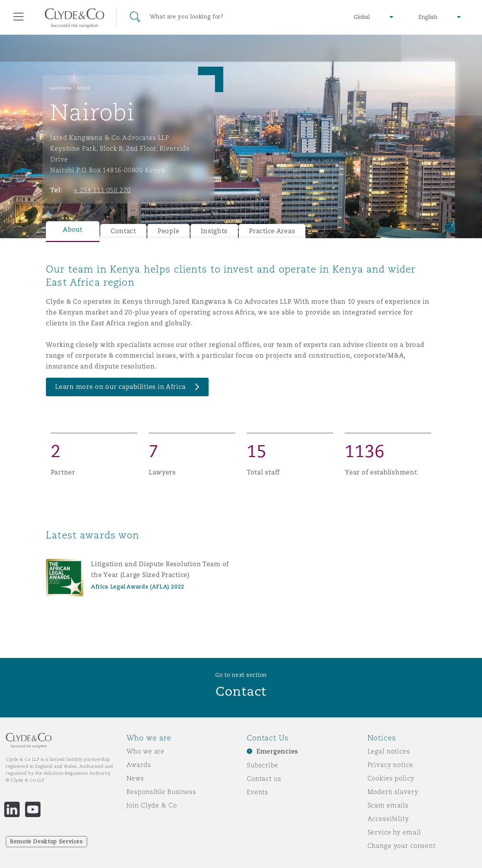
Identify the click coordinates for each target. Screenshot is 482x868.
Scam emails (388, 805)
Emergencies (277, 751)
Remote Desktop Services (46, 841)
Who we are (146, 751)
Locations (61, 88)
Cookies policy (391, 778)
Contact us (264, 779)
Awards (139, 765)
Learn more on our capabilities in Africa (120, 387)
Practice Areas (272, 231)
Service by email (394, 832)
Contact (123, 231)
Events (258, 792)
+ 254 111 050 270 (102, 190)
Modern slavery (393, 792)
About (73, 230)
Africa (83, 88)
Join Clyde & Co (152, 805)
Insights (214, 231)
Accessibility (388, 819)
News (135, 778)
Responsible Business (161, 792)
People (169, 231)
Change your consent (402, 846)
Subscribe (263, 765)
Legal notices (389, 751)
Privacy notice (390, 765)
